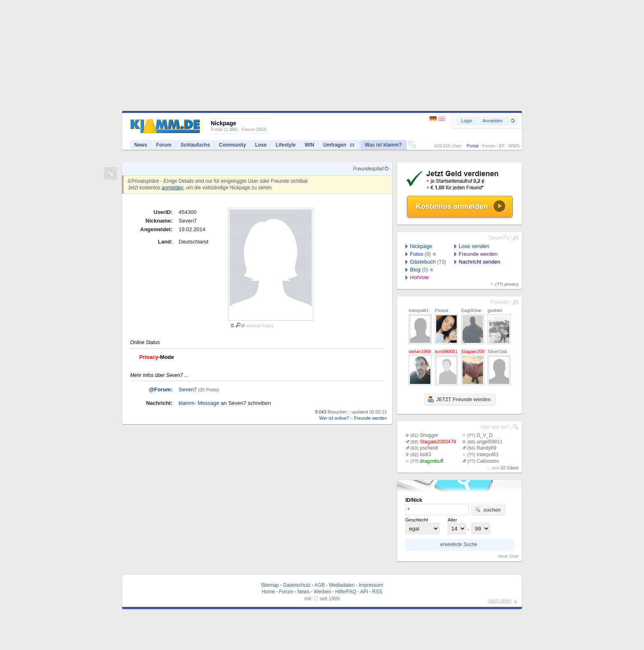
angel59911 (490, 442)
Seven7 (188, 389)
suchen (488, 510)
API (364, 592)
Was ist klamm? (383, 145)
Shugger (429, 435)
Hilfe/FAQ (346, 592)
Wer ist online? (334, 418)
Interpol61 (488, 455)
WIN (309, 145)
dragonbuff (431, 461)
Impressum (371, 585)
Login (467, 121)
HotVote (419, 277)
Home (268, 592)
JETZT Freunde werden (459, 399)
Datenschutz (297, 585)
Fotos (417, 254)
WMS (514, 146)
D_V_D (485, 435)
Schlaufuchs (195, 145)
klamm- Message (199, 403)
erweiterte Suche (459, 544)
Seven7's (499, 238)
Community (232, 145)
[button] (513, 121)
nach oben (500, 601)
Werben (322, 592)
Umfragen (339, 145)
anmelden (173, 188)
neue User (508, 556)
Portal (473, 146)
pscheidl (429, 448)
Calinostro (488, 461)
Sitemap (270, 585)
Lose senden (474, 246)
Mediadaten (342, 585)
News (141, 145)
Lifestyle (286, 145)
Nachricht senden (480, 262)
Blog (415, 270)
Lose (261, 145)
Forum (489, 146)
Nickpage (421, 246)
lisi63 (425, 455)
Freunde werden (370, 418)
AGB (319, 585)
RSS (377, 592)
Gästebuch (423, 262)
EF (502, 146)
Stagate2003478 (438, 442)
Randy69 (487, 448)
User (457, 146)
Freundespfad (371, 169)
